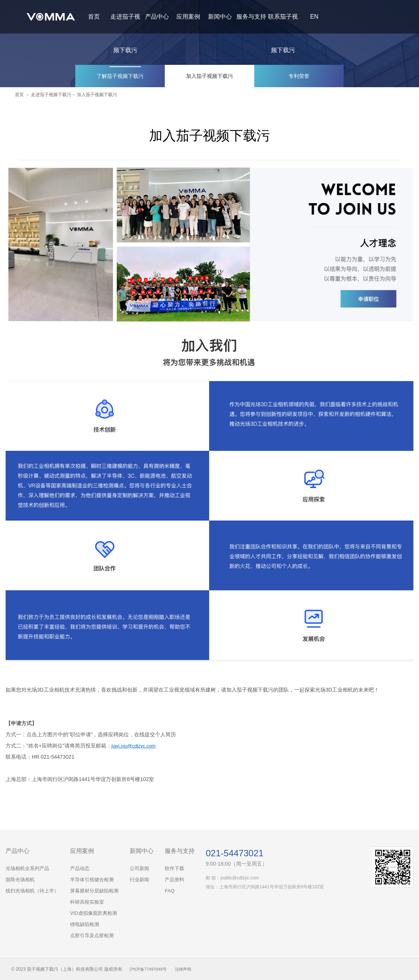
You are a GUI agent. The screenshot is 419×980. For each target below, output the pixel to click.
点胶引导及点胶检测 (92, 935)
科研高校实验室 (87, 902)
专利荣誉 (299, 76)
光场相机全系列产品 (27, 868)
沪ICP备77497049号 (150, 969)
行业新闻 (139, 880)
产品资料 (174, 880)
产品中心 (157, 17)
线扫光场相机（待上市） (32, 891)
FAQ (170, 891)
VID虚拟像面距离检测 (94, 913)
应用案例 (188, 17)
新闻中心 (220, 17)
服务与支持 (251, 17)
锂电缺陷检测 (85, 924)
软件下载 (174, 868)
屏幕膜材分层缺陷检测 (94, 891)
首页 (94, 17)
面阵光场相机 (20, 880)
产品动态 (80, 868)
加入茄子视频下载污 (209, 76)
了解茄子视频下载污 (120, 76)
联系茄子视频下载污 (283, 33)
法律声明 (187, 969)
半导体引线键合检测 (92, 880)
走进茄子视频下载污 (125, 33)
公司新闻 (139, 868)
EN (314, 17)
